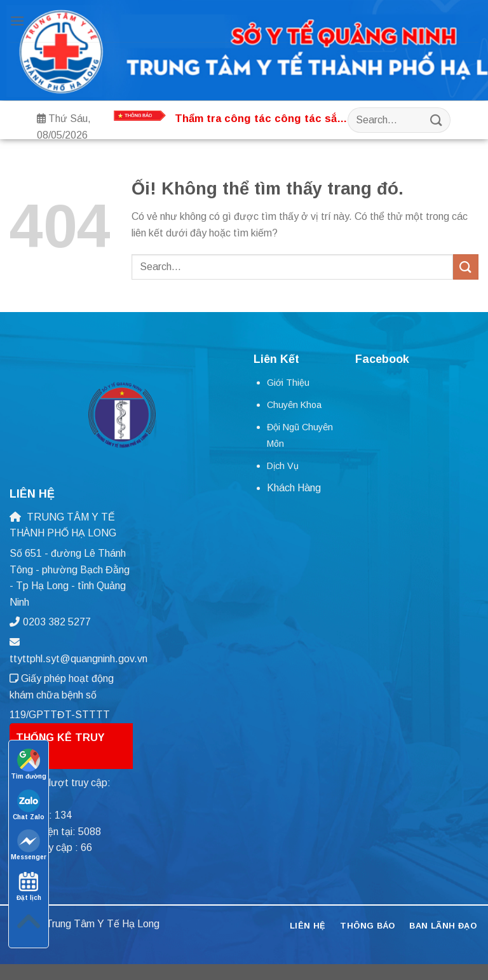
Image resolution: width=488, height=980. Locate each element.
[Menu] (17, 21)
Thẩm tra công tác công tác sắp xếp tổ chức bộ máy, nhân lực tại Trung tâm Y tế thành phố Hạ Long (259, 119)
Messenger (29, 845)
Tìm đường (29, 764)
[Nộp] (436, 120)
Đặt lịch (29, 886)
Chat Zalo (29, 805)
